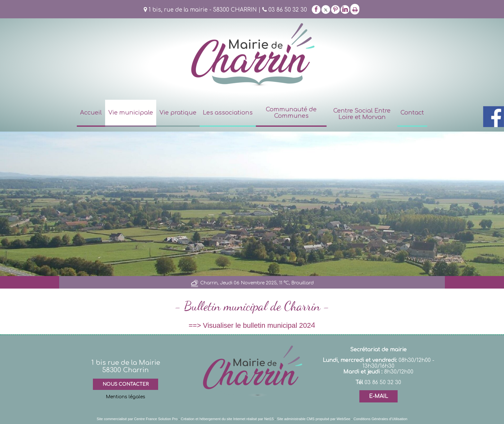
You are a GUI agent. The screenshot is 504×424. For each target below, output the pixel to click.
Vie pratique (178, 113)
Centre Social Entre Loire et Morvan (362, 114)
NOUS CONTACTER (126, 384)
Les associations (228, 113)
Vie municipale (131, 113)
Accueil (91, 113)
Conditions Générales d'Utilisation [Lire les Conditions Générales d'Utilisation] (381, 419)
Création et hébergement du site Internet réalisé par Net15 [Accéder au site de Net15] (227, 419)
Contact (412, 113)
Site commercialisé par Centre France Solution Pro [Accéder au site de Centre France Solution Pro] (137, 419)
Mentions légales (126, 397)
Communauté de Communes (291, 113)
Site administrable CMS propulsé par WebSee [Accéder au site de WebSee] (314, 419)
